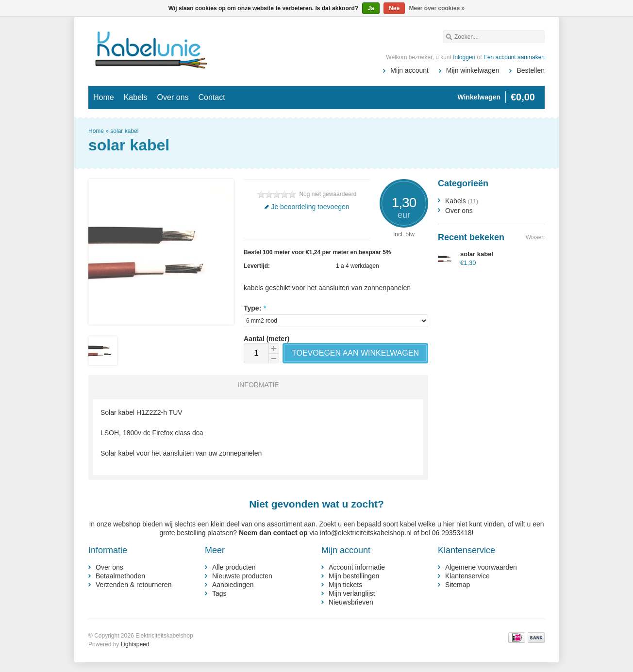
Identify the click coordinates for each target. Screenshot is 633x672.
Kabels (136, 97)
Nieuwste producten (242, 576)
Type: (255, 308)
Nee (394, 8)
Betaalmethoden (120, 576)
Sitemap (458, 585)
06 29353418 (452, 533)
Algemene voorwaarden (481, 567)
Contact (212, 97)
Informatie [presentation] (258, 385)
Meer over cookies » (437, 8)
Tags (219, 593)
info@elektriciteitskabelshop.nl (366, 533)
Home (104, 97)
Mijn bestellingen (354, 576)
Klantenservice (467, 576)
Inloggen (464, 57)
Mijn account (409, 70)
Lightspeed (135, 644)
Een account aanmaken (514, 57)
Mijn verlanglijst (352, 593)
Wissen (535, 237)
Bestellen (531, 70)
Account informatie (357, 567)
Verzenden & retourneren (133, 585)
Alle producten (234, 567)
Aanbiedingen (233, 585)
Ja (371, 8)
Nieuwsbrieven (351, 602)
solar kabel (124, 131)
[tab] (256, 385)
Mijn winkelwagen (473, 70)
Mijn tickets (345, 585)
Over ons (173, 97)
